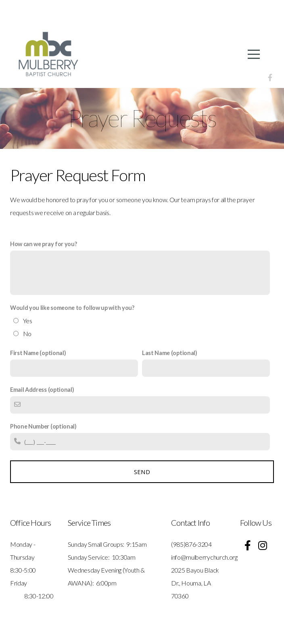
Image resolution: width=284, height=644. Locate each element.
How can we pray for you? (43, 244)
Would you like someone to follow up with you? (72, 308)
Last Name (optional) (170, 353)
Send (142, 472)
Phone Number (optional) (43, 426)
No (27, 333)
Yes (28, 321)
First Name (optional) (38, 353)
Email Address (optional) (42, 390)
